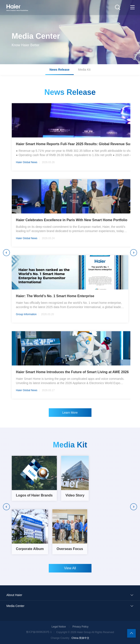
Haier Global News (27, 162)
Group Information (26, 314)
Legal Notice (59, 627)
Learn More (70, 413)
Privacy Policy (80, 627)
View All (70, 568)
